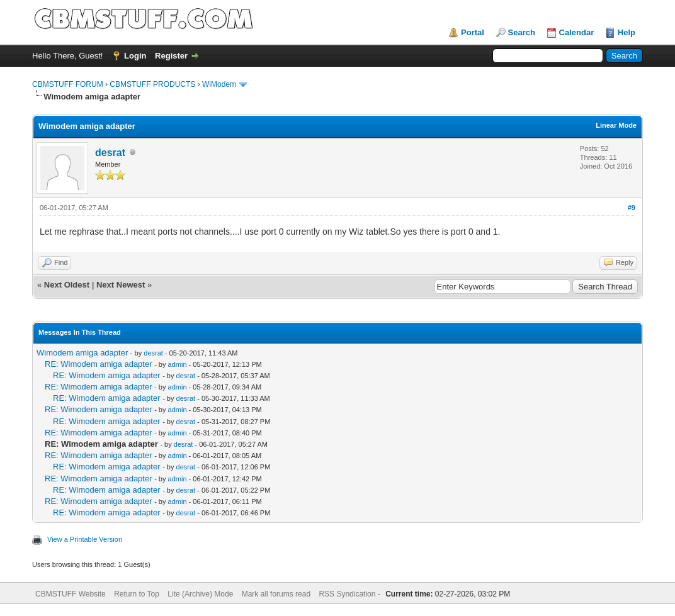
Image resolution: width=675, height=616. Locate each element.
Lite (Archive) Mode (200, 594)
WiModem (219, 84)
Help (627, 32)
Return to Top (137, 594)
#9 (632, 208)
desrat (110, 153)
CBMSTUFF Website (71, 594)
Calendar (577, 32)
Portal (473, 32)
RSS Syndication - (350, 594)
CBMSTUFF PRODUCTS (152, 84)
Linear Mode (616, 125)
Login (135, 56)
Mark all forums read (276, 594)
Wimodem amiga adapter (82, 353)
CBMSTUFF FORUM (68, 84)
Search (522, 32)
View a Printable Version (85, 539)
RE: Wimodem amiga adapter (99, 364)
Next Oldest (67, 285)
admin (178, 364)
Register (171, 56)
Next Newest (121, 285)
